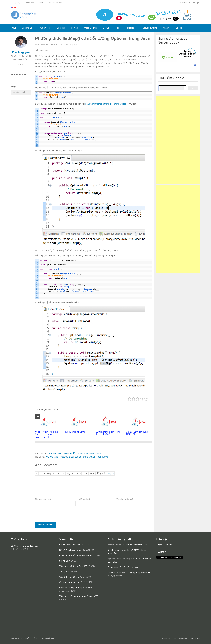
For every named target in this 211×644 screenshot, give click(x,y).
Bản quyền (30, 3)
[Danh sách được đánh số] (77, 473)
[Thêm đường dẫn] (44, 473)
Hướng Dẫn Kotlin (164, 545)
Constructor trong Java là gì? (72, 582)
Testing (74, 28)
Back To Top (195, 638)
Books (179, 28)
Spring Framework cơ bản (71, 545)
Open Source (90, 28)
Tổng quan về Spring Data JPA (73, 566)
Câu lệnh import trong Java (72, 577)
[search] (172, 88)
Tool (119, 28)
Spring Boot (65, 561)
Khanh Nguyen (114, 550)
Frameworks (45, 28)
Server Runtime (150, 28)
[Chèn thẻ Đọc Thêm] (92, 473)
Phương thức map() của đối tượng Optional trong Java (75, 453)
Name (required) (43, 499)
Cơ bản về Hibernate (129, 567)
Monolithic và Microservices (134, 545)
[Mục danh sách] (80, 473)
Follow (21, 64)
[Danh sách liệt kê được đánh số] (73, 473)
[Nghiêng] (40, 473)
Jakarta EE (27, 28)
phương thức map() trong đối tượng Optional (107, 104)
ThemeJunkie (183, 638)
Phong (111, 567)
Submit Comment (46, 525)
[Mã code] (85, 473)
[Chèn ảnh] (68, 473)
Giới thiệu (17, 3)
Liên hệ (41, 3)
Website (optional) (124, 499)
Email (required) (83, 499)
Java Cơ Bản (71, 45)
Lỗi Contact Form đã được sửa (25, 546)
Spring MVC (65, 572)
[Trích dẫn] (51, 473)
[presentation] (55, 514)
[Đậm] (37, 473)
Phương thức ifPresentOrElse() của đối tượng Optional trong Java (77, 457)
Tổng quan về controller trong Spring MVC (79, 596)
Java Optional (19, 92)
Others (166, 28)
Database (132, 28)
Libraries (61, 28)
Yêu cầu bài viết (55, 3)
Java (14, 28)
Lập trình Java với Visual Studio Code (76, 556)
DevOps (107, 28)
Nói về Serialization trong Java (73, 550)
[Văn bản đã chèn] (63, 473)
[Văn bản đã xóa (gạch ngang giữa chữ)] (58, 473)
